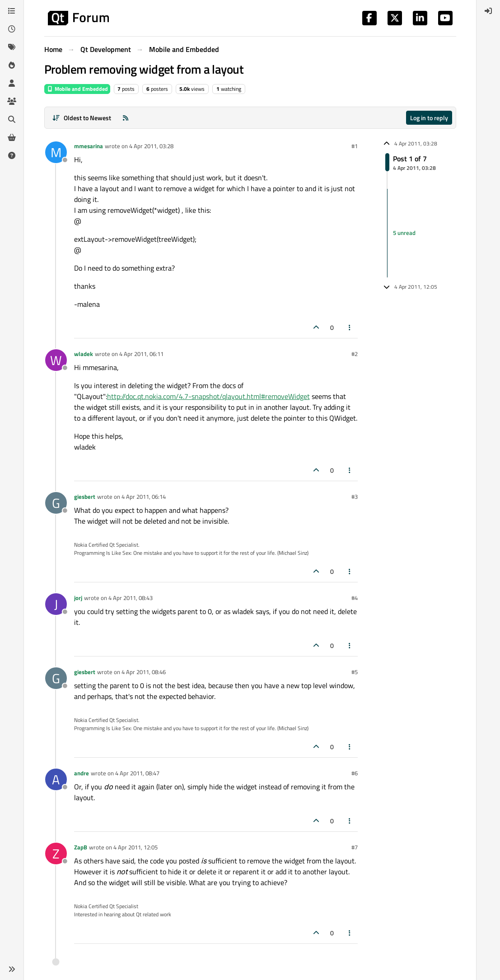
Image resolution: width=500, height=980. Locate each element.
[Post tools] (350, 327)
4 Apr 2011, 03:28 (151, 146)
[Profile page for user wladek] (56, 360)
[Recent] (12, 29)
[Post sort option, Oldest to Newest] (82, 118)
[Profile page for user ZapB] (56, 853)
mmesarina (89, 146)
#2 (355, 354)
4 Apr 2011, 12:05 (136, 847)
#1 (355, 146)
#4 (355, 598)
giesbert (85, 497)
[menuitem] (488, 11)
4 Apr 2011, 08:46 (144, 672)
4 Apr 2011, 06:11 (141, 354)
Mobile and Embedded (77, 89)
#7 (355, 847)
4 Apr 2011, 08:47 (137, 773)
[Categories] (12, 11)
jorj (78, 598)
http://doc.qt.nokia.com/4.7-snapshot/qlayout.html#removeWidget (208, 396)
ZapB (81, 847)
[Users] (12, 83)
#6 (355, 773)
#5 (355, 672)
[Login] (488, 11)
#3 (355, 497)
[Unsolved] (12, 155)
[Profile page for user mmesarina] (56, 152)
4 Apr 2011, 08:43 (131, 598)
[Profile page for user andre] (56, 779)
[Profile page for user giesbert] (56, 503)
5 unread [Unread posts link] (404, 233)
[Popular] (12, 65)
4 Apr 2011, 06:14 (144, 497)
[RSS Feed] (126, 118)
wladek (84, 354)
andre (82, 773)
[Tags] (12, 47)
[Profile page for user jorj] (56, 604)
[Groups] (12, 101)
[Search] (12, 119)
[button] (12, 969)
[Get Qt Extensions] (12, 137)
